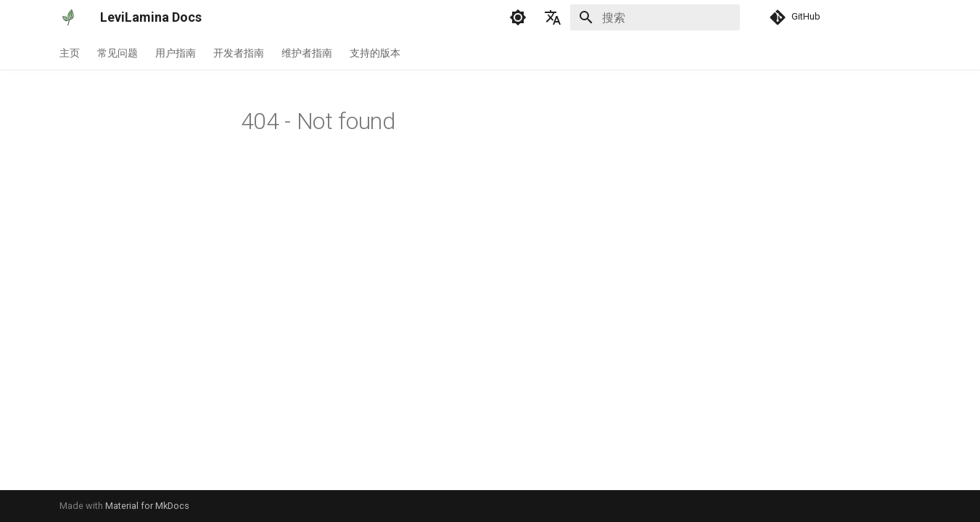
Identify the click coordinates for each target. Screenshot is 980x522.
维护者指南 (307, 53)
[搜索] (655, 17)
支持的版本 (375, 53)
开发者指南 (239, 53)
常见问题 (118, 53)
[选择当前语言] (553, 17)
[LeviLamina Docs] (68, 17)
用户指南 (176, 53)
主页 (70, 53)
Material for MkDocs (147, 506)
